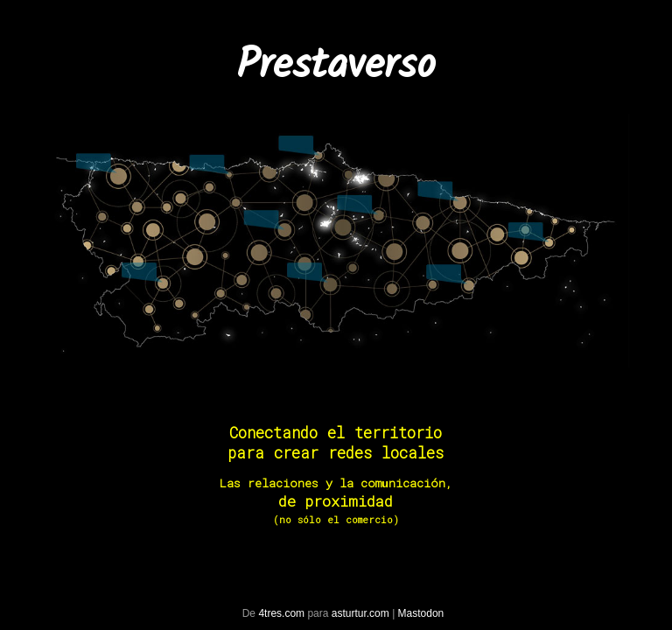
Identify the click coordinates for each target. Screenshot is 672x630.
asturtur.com (360, 613)
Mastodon (421, 613)
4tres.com (281, 613)
